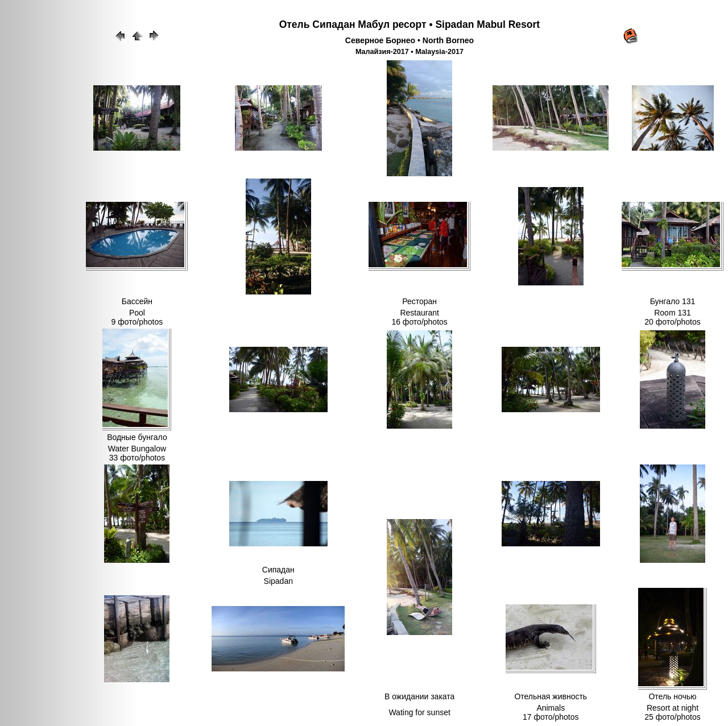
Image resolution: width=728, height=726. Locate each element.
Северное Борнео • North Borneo (409, 40)
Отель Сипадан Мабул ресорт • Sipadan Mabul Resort (409, 24)
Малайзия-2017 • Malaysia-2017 (409, 52)
